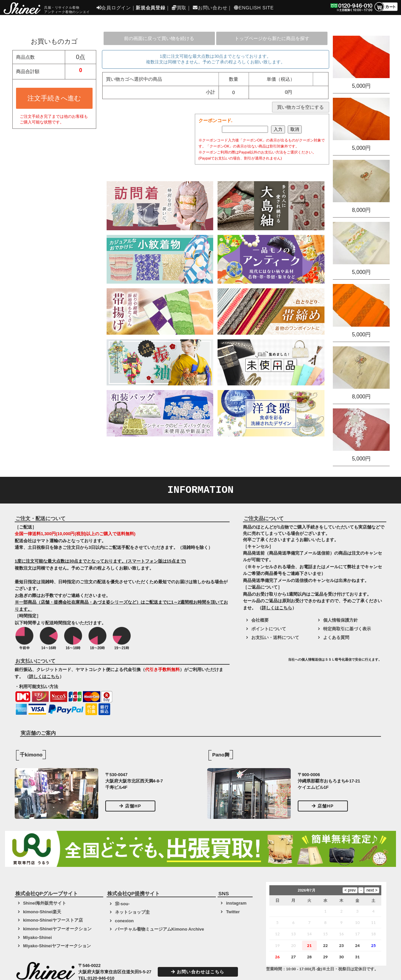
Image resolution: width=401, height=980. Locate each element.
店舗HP (130, 806)
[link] (265, 662)
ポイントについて (269, 629)
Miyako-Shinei (37, 937)
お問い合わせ (210, 8)
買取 (179, 8)
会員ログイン (114, 8)
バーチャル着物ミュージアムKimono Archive (160, 929)
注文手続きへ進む (54, 98)
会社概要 (260, 620)
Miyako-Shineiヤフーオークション (57, 946)
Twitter (233, 912)
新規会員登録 (150, 8)
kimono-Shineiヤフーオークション (57, 929)
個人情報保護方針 (341, 620)
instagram (236, 903)
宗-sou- (122, 904)
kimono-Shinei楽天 (42, 912)
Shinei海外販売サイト (45, 903)
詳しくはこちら (44, 677)
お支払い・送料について (275, 637)
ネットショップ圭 (132, 912)
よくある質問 (336, 637)
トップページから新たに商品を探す (272, 38)
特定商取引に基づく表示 (347, 629)
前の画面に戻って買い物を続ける (159, 38)
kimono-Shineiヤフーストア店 (53, 920)
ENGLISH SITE (254, 8)
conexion (124, 921)
